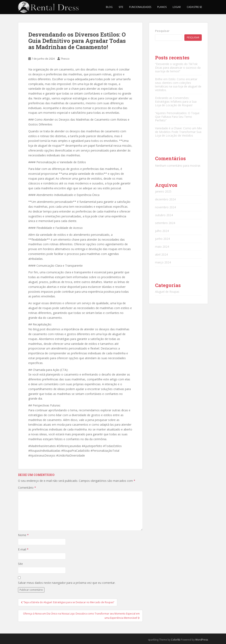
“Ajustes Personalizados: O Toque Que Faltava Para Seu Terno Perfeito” (177, 117)
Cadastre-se (194, 7)
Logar (177, 7)
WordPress (202, 640)
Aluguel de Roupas (167, 292)
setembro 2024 (165, 223)
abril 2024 (161, 254)
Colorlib (176, 640)
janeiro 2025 (163, 191)
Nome (23, 535)
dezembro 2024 (165, 199)
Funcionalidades (140, 7)
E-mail (23, 549)
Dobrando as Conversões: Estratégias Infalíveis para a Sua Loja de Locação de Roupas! (176, 102)
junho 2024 (162, 239)
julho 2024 (162, 231)
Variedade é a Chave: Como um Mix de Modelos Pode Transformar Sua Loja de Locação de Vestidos (178, 132)
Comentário (27, 488)
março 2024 (163, 262)
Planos (162, 7)
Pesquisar (162, 31)
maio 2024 (162, 247)
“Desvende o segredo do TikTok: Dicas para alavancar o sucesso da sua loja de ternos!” (178, 68)
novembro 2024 (165, 207)
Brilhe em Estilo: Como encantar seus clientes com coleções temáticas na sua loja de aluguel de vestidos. (178, 85)
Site (121, 7)
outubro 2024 (164, 215)
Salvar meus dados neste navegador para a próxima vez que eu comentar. (67, 583)
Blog (109, 7)
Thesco (65, 59)
